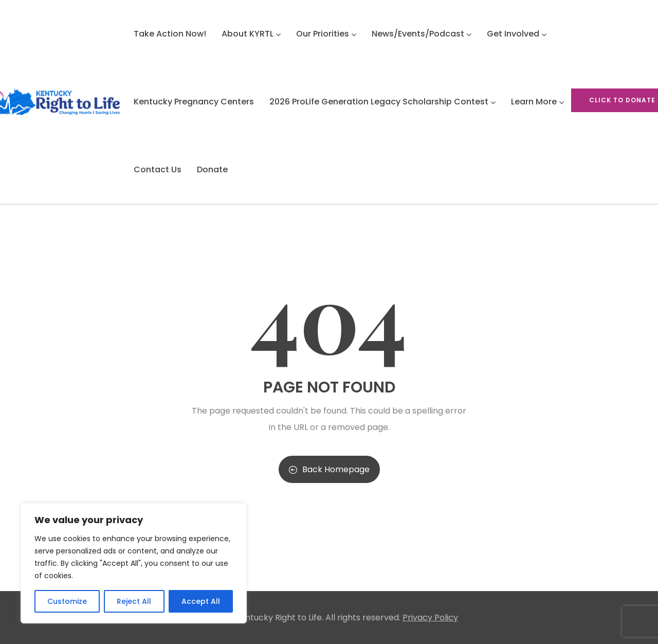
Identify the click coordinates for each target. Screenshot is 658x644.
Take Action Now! (170, 34)
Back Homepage (329, 469)
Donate (212, 169)
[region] (134, 563)
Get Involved (517, 34)
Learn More (537, 102)
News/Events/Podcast (422, 34)
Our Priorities (326, 34)
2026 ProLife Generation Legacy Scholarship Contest (382, 102)
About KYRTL (251, 34)
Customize (67, 601)
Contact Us (158, 169)
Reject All (134, 601)
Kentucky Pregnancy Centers (194, 102)
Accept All (201, 601)
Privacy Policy (430, 618)
